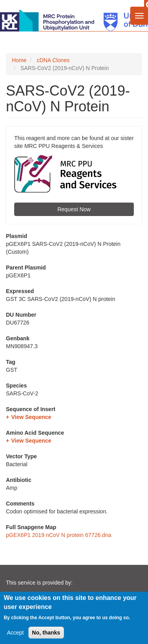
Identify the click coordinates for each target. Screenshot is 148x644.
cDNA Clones (53, 60)
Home (19, 60)
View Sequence (31, 417)
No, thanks (46, 633)
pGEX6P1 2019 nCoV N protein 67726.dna (59, 535)
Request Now (74, 209)
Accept (15, 633)
